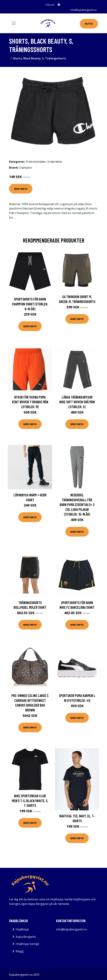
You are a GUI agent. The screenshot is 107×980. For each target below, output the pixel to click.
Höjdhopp (22, 929)
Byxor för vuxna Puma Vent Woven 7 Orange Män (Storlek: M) (30, 402)
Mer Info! (21, 189)
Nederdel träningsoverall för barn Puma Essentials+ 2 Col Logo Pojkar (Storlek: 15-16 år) (77, 505)
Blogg (20, 951)
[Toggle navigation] (14, 23)
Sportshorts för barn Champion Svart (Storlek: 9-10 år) (30, 304)
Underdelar (55, 162)
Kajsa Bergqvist (26, 937)
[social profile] (59, 5)
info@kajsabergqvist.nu (83, 10)
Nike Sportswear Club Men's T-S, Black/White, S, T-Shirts (30, 801)
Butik (89, 24)
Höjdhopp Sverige (27, 944)
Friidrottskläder (36, 162)
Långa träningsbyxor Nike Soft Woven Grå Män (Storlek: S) (77, 402)
